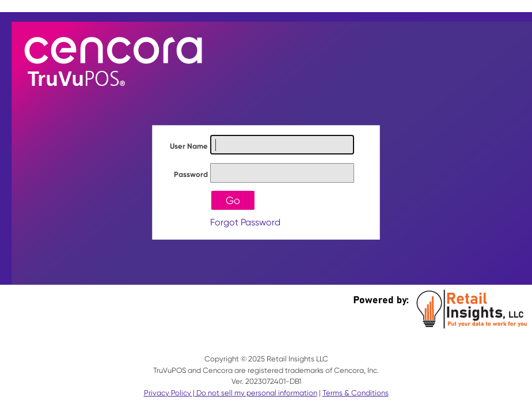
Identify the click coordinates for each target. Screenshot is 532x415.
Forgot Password (245, 222)
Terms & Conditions (356, 393)
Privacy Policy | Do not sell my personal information (231, 393)
